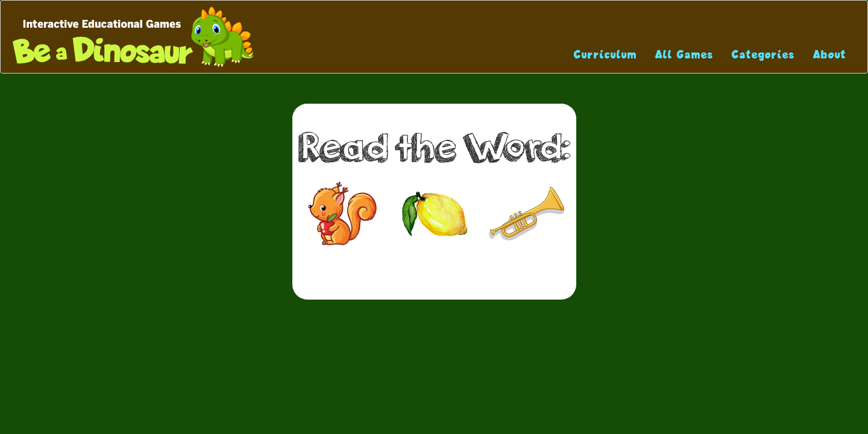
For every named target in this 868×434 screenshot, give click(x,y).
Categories (763, 55)
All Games (684, 55)
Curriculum (605, 55)
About (830, 55)
